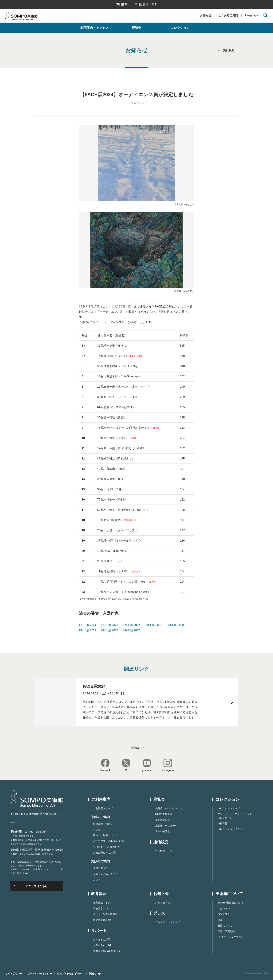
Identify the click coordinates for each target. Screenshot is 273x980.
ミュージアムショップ (105, 874)
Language (252, 15)
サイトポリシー (14, 974)
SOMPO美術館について (231, 903)
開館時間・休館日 (103, 824)
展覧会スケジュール (166, 826)
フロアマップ (100, 868)
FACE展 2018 (110, 630)
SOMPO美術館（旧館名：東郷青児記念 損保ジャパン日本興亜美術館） (21, 16)
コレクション (180, 28)
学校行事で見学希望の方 (107, 847)
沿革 (220, 920)
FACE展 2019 (88, 630)
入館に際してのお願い (105, 853)
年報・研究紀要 (226, 931)
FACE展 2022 (131, 625)
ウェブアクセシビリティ (71, 974)
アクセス (98, 830)
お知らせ (206, 15)
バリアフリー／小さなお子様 (109, 841)
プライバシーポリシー (40, 974)
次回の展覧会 (163, 820)
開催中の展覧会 (164, 814)
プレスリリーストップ (167, 922)
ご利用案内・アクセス (93, 28)
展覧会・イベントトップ (169, 808)
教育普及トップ (102, 903)
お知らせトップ (164, 903)
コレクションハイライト (231, 829)
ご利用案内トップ (103, 808)
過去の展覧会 (163, 831)
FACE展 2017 (131, 630)
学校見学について (103, 908)
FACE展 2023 (110, 625)
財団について (225, 926)
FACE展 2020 (175, 625)
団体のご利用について (105, 835)
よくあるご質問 (228, 15)
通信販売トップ (164, 851)
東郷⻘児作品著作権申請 (107, 951)
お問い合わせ (102, 945)
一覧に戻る (227, 50)
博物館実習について (104, 920)
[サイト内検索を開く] (266, 16)
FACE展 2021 (153, 625)
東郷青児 (223, 823)
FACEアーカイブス (230, 937)
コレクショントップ (229, 808)
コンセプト (224, 914)
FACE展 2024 (88, 625)
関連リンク (95, 974)
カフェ (97, 879)
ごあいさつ (224, 908)
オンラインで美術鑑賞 (105, 914)
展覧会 (136, 28)
